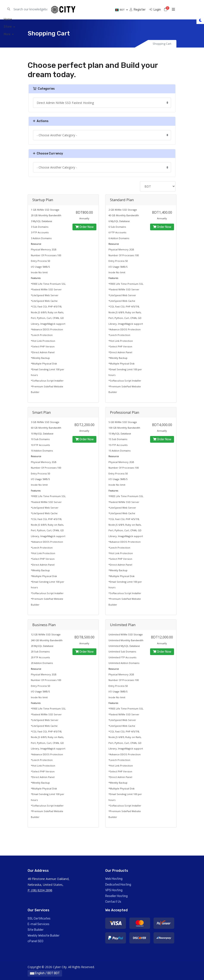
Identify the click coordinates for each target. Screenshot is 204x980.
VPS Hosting (114, 890)
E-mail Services (38, 924)
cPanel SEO (35, 941)
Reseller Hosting (116, 896)
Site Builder (36, 930)
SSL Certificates (39, 919)
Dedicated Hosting (118, 885)
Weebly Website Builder (44, 936)
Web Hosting (114, 879)
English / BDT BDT (45, 973)
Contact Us (113, 902)
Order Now (84, 227)
